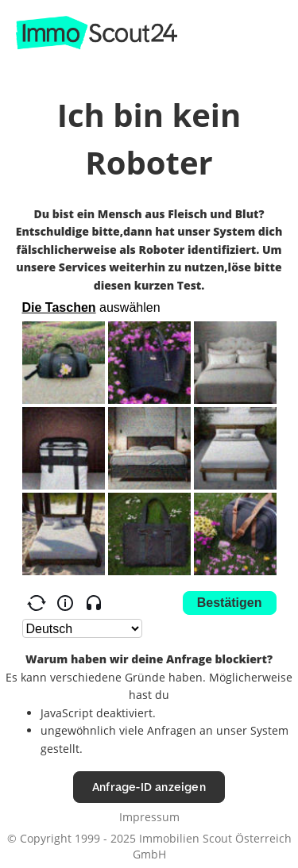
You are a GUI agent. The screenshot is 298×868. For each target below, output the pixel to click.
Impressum (149, 817)
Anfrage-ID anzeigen (149, 787)
